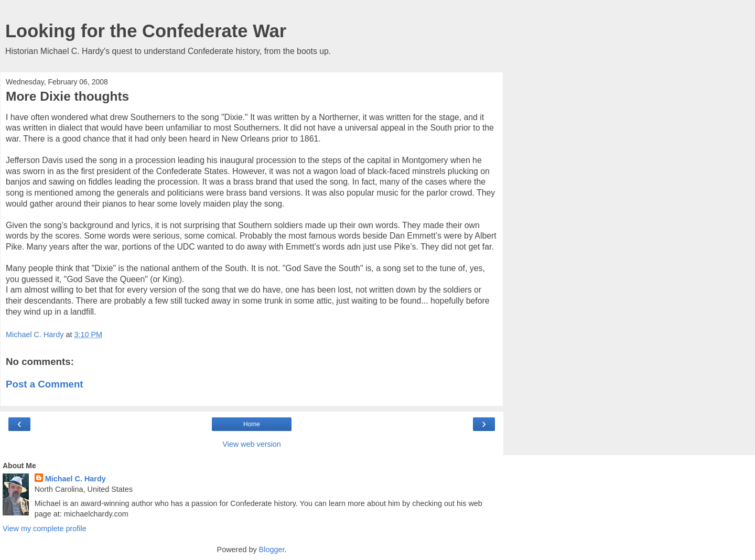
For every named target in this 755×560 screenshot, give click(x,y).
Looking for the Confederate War (146, 31)
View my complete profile (45, 529)
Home (252, 424)
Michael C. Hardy (75, 479)
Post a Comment (45, 384)
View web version (252, 444)
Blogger (272, 550)
